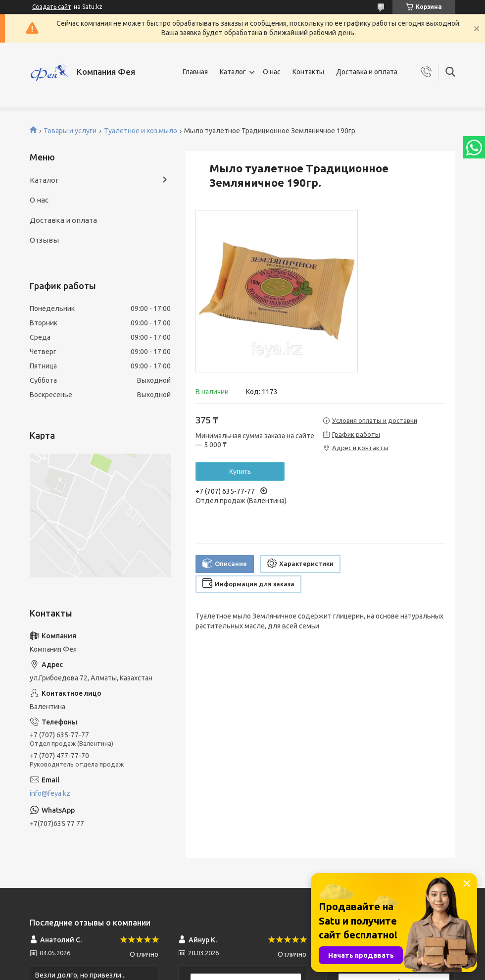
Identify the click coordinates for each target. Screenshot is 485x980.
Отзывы (44, 240)
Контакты (308, 72)
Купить (240, 471)
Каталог (233, 72)
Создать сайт (52, 7)
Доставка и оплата (367, 72)
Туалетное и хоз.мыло (141, 131)
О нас (272, 72)
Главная (195, 72)
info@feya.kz (50, 793)
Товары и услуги (70, 131)
